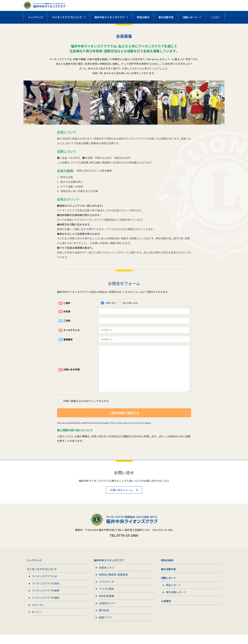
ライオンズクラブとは (44, 584)
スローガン (38, 614)
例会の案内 (143, 17)
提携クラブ (105, 627)
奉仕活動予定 (166, 17)
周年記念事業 (106, 605)
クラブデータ (106, 590)
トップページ (36, 17)
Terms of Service (136, 430)
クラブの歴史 (106, 597)
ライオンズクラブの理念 (46, 606)
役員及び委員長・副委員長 (113, 583)
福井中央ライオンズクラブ (111, 17)
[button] (124, 497)
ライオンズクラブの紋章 (46, 599)
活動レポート (192, 17)
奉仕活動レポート (176, 601)
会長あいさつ (106, 575)
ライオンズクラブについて (69, 17)
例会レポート (173, 593)
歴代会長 (104, 619)
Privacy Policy (116, 430)
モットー (37, 621)
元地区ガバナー (108, 612)
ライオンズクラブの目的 (46, 592)
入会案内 (215, 17)
